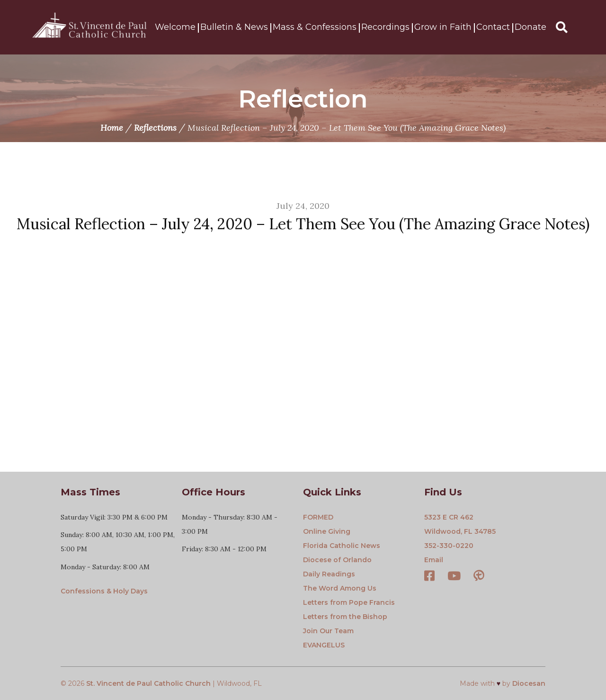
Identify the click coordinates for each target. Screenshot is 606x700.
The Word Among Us (340, 588)
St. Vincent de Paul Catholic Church (148, 683)
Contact (493, 27)
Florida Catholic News (342, 546)
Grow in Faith (443, 27)
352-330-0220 (449, 546)
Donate (530, 27)
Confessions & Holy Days (104, 591)
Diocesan (529, 683)
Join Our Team (328, 631)
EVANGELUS (324, 645)
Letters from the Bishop (345, 617)
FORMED (318, 517)
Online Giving (327, 531)
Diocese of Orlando (337, 560)
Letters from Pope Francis (349, 602)
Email (434, 560)
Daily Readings (329, 574)
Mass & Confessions (315, 27)
